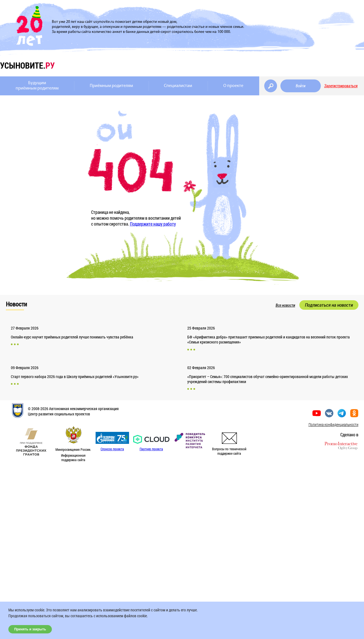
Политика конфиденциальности (333, 424)
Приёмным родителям (111, 86)
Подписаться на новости (329, 305)
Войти (301, 86)
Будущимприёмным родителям (37, 86)
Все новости (285, 305)
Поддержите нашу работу (153, 224)
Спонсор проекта (112, 449)
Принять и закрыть (30, 629)
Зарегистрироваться (341, 86)
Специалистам (178, 86)
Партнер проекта (151, 449)
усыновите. (27, 65)
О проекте (233, 86)
